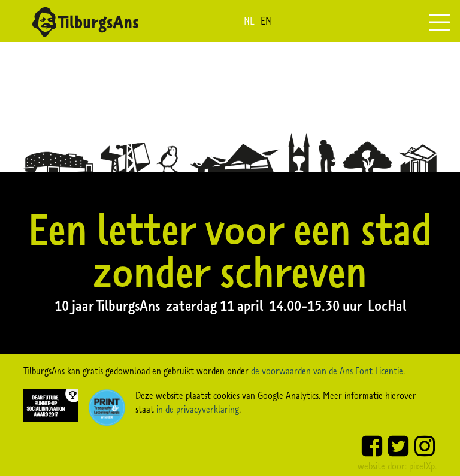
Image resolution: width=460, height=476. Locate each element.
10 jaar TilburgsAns (110, 305)
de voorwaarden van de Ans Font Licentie (327, 371)
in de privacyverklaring (198, 409)
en (266, 21)
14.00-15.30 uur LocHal (338, 305)
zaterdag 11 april (217, 305)
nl (249, 21)
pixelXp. (423, 466)
